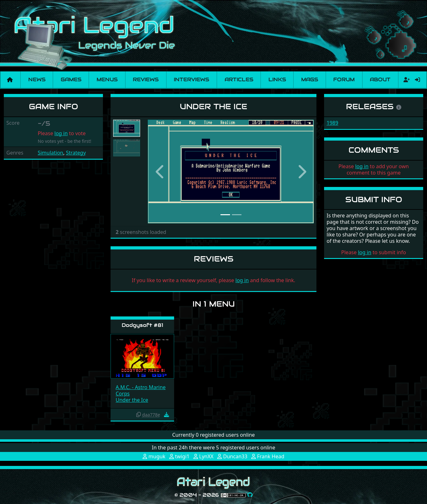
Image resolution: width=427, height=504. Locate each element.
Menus (107, 80)
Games (71, 80)
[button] (160, 172)
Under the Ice (132, 400)
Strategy (76, 153)
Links (277, 80)
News (37, 80)
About (380, 80)
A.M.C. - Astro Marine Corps (141, 390)
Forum (344, 80)
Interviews (191, 80)
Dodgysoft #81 (142, 325)
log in (61, 133)
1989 (332, 123)
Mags (310, 80)
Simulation (51, 153)
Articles (239, 80)
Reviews (146, 80)
